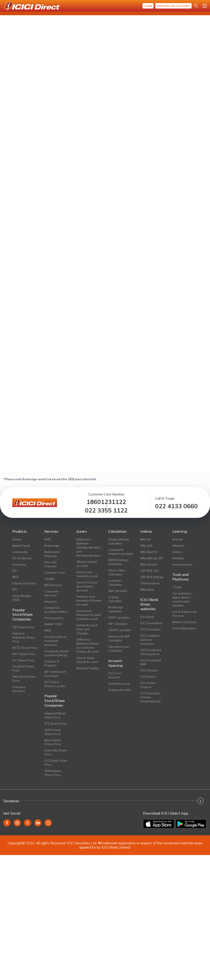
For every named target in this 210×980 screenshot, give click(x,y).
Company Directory (19, 689)
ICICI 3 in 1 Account (115, 675)
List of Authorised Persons (184, 614)
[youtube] (48, 823)
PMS (48, 539)
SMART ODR (53, 624)
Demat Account (119, 684)
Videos (177, 552)
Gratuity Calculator (115, 599)
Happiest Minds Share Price (55, 715)
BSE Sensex (149, 564)
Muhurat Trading (88, 668)
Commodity (20, 552)
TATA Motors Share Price (53, 773)
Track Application (184, 628)
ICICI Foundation (151, 623)
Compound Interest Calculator (121, 552)
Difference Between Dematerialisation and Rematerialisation (89, 547)
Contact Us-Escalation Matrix (56, 610)
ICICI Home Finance (148, 685)
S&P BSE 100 (149, 571)
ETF (15, 571)
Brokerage (52, 546)
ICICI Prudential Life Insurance (151, 652)
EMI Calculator (118, 591)
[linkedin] (38, 823)
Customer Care (55, 573)
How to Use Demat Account (87, 574)
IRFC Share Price (24, 654)
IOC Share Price (23, 660)
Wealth (49, 579)
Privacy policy (54, 618)
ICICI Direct (148, 677)
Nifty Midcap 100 (152, 558)
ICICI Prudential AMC (151, 662)
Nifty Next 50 (149, 552)
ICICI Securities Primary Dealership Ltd (150, 697)
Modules (178, 558)
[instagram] (17, 823)
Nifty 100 (146, 546)
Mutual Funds (21, 546)
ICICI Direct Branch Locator (55, 684)
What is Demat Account (87, 564)
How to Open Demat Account (87, 660)
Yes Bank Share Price (23, 668)
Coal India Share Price (56, 752)
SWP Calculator (119, 618)
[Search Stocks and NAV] (196, 6)
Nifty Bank (147, 590)
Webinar (178, 546)
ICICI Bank (147, 617)
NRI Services (53, 585)
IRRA (48, 630)
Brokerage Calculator (116, 609)
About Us (51, 602)
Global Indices (150, 583)
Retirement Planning (52, 554)
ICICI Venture (149, 670)
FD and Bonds (22, 558)
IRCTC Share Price (25, 648)
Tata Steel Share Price (24, 679)
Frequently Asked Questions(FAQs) (56, 653)
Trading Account (119, 690)
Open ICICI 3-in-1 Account (173, 6)
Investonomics (182, 564)
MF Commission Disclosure (55, 674)
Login (148, 6)
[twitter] (28, 823)
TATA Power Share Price (53, 732)
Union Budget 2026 (22, 598)
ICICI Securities (150, 629)
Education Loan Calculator (119, 649)
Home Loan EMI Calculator (119, 638)
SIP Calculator (118, 624)
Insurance (19, 564)
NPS (15, 577)
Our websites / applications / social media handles (182, 599)
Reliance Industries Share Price (24, 637)
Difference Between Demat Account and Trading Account (88, 645)
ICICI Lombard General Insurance (150, 640)
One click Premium (51, 564)
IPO (15, 590)
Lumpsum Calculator (115, 583)
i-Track (177, 587)
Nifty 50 (145, 539)
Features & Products (52, 663)
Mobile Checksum (184, 622)
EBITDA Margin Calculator (119, 562)
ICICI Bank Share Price (56, 763)
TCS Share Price (56, 724)
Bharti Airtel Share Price (53, 742)
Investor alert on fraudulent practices (56, 641)
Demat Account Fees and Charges (87, 629)
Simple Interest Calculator (119, 541)
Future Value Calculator (117, 572)
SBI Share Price (23, 627)
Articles (178, 539)
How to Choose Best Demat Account (87, 586)
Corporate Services (51, 593)
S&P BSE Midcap (152, 577)
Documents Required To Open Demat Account (89, 615)
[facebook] (7, 823)
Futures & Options (24, 583)
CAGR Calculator (120, 630)
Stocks (17, 539)
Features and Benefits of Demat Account (89, 600)
